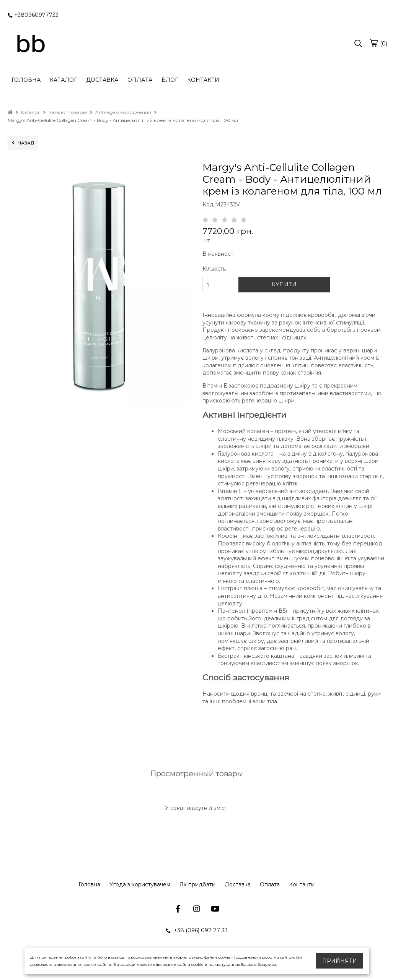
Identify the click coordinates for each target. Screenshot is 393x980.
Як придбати (197, 884)
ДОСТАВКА (102, 80)
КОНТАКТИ (203, 80)
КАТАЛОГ (63, 80)
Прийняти (340, 961)
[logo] (31, 44)
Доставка (238, 884)
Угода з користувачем (140, 884)
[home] (10, 112)
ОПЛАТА (140, 80)
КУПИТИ (284, 284)
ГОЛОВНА (26, 80)
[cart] (373, 43)
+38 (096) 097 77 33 (197, 930)
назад (23, 143)
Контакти (302, 884)
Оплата (270, 884)
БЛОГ (170, 80)
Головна (89, 884)
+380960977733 (33, 15)
